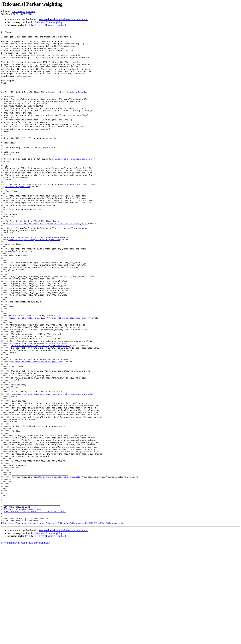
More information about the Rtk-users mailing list (26, 641)
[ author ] (61, 25)
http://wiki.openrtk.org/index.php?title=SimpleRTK (40, 409)
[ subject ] (51, 25)
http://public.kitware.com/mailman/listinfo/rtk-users (35, 608)
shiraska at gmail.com (81, 215)
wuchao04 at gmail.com (24, 11)
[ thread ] (41, 25)
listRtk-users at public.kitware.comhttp (57, 566)
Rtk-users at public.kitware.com (22, 605)
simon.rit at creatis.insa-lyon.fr (66, 104)
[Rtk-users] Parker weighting (48, 22)
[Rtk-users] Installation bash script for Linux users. (63, 19)
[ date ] (33, 25)
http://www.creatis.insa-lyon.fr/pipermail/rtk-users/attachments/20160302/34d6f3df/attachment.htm (66, 622)
